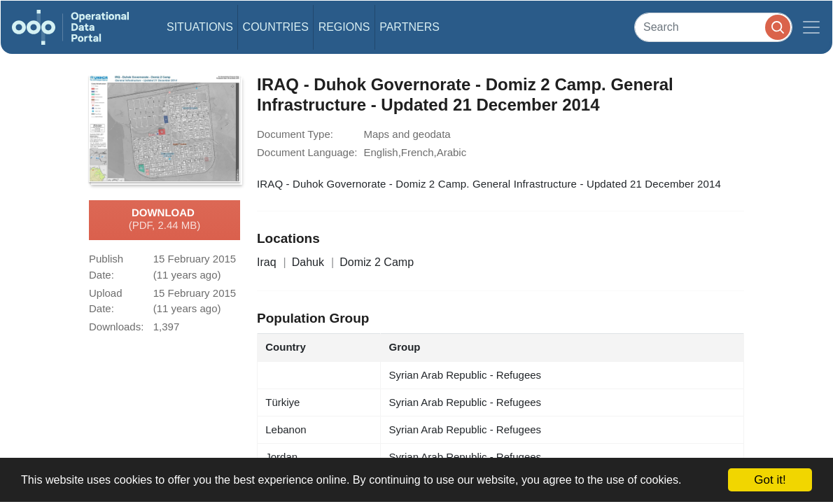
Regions (344, 27)
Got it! (770, 480)
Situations (200, 27)
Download (165, 220)
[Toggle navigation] (811, 27)
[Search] (713, 27)
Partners (409, 27)
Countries (276, 27)
